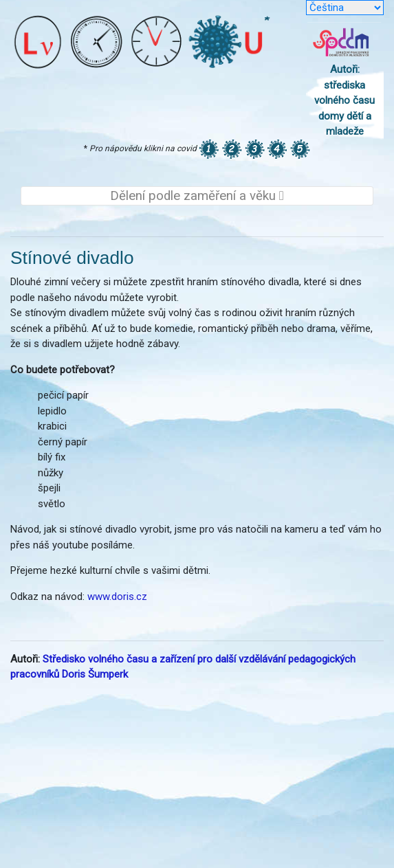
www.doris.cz (117, 597)
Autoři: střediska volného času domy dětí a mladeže (344, 100)
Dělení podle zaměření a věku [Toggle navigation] (197, 196)
